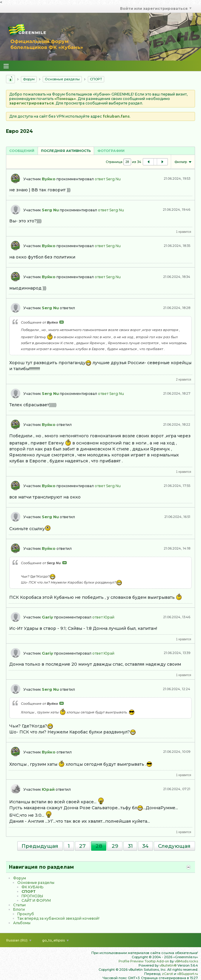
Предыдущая (40, 846)
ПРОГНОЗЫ (32, 896)
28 (99, 846)
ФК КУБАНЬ (32, 887)
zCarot (167, 974)
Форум (29, 79)
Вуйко (49, 179)
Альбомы (22, 923)
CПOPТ (96, 79)
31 (130, 846)
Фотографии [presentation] (111, 151)
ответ (100, 179)
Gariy (47, 617)
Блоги (19, 909)
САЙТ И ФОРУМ (36, 900)
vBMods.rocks (186, 961)
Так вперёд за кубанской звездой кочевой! (58, 918)
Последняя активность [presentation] (66, 151)
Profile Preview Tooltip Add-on (144, 961)
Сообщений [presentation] (22, 151)
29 (115, 846)
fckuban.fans (116, 116)
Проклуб (26, 914)
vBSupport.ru (188, 974)
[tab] (22, 151)
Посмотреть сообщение (62, 322)
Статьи (19, 905)
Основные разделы (62, 79)
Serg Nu (113, 179)
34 (145, 846)
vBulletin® (168, 965)
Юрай (109, 617)
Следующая (174, 846)
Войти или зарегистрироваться (156, 9)
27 (82, 846)
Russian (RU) (19, 940)
